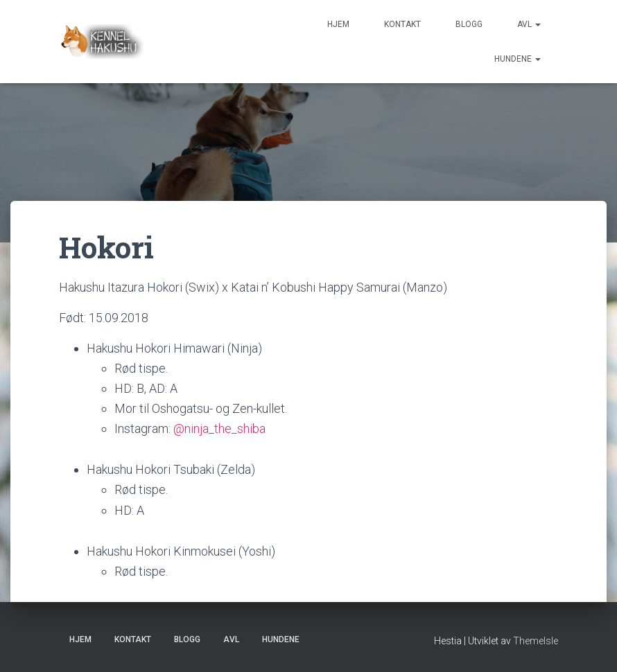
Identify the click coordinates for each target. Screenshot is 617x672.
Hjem (338, 24)
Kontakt (402, 24)
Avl (529, 24)
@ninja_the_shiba (219, 428)
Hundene (518, 59)
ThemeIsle (536, 641)
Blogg (469, 24)
